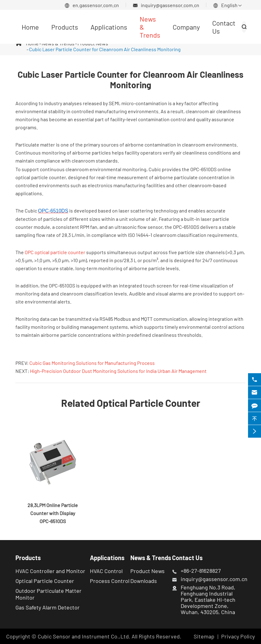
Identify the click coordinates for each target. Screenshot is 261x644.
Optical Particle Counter (45, 581)
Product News (147, 571)
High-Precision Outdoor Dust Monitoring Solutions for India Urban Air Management (118, 371)
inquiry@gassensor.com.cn (170, 5)
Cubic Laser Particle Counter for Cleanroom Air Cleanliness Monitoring (105, 49)
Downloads (144, 581)
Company (186, 27)
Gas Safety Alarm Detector (48, 607)
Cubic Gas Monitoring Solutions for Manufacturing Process (92, 363)
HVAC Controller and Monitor (50, 571)
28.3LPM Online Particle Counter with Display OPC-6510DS (53, 513)
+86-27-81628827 (201, 571)
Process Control (110, 581)
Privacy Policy (238, 636)
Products (65, 27)
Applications (109, 27)
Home (30, 27)
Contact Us (187, 558)
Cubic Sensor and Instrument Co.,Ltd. (84, 636)
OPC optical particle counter (55, 252)
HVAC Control (106, 571)
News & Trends (151, 558)
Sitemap (204, 636)
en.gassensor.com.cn (96, 5)
